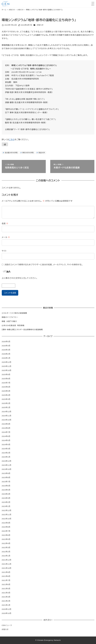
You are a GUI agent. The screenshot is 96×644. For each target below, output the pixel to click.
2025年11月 (7, 366)
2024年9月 (6, 424)
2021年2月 (6, 601)
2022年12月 (7, 510)
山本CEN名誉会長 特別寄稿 (13, 325)
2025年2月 (6, 403)
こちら (12, 139)
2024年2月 (6, 453)
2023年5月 (6, 490)
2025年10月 (7, 370)
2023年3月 (6, 498)
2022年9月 (6, 523)
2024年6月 (6, 436)
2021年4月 (6, 593)
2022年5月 (6, 539)
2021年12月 (7, 560)
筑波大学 (41, 153)
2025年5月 (6, 391)
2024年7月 (6, 432)
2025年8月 (6, 379)
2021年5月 (6, 589)
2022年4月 (6, 543)
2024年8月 (6, 428)
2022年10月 (7, 519)
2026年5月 (6, 342)
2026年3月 (6, 350)
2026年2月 (6, 354)
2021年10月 (7, 568)
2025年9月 (6, 375)
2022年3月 (6, 548)
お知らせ (40, 25)
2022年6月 (6, 535)
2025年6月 (6, 387)
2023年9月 (6, 473)
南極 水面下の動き (9, 321)
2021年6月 (6, 585)
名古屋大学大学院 (11, 153)
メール (6, 237)
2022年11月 (7, 515)
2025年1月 (6, 408)
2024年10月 (7, 420)
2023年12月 (7, 461)
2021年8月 (6, 576)
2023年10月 (7, 469)
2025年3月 (6, 399)
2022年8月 (6, 527)
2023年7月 (6, 482)
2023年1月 (6, 506)
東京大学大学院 (28, 153)
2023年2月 (6, 502)
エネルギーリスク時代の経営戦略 (14, 313)
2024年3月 (6, 449)
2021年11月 (7, 564)
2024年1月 (6, 457)
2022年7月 (6, 531)
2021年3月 (6, 597)
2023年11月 (7, 465)
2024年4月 (6, 445)
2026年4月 (6, 346)
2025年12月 (7, 362)
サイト (4, 251)
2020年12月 (7, 609)
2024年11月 (7, 416)
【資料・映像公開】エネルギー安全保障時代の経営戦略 (22, 330)
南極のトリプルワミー (10, 317)
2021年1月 (6, 605)
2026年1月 (6, 358)
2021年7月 (6, 580)
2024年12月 (7, 412)
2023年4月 (6, 494)
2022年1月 (6, 556)
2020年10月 (7, 613)
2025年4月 (6, 395)
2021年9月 (6, 572)
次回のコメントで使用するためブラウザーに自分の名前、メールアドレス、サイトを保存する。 (44, 265)
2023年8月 (6, 478)
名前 (5, 224)
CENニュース (7, 625)
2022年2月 (6, 552)
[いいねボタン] (5, 144)
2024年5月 (6, 440)
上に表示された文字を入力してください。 (20, 278)
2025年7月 (6, 383)
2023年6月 (6, 486)
